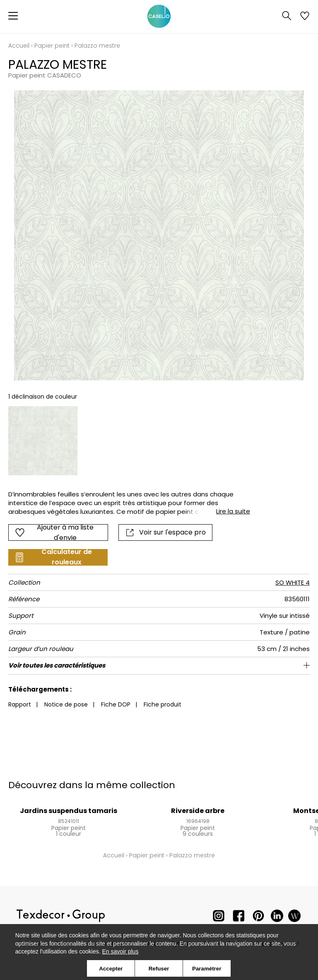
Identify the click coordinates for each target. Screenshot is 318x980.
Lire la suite (233, 511)
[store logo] (159, 17)
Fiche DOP (116, 704)
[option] (43, 441)
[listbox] (159, 441)
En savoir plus (120, 951)
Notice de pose (66, 704)
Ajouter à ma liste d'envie (54, 532)
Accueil (19, 46)
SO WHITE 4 (293, 582)
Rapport (20, 704)
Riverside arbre (198, 811)
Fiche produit (163, 704)
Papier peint (52, 46)
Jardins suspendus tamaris (69, 811)
